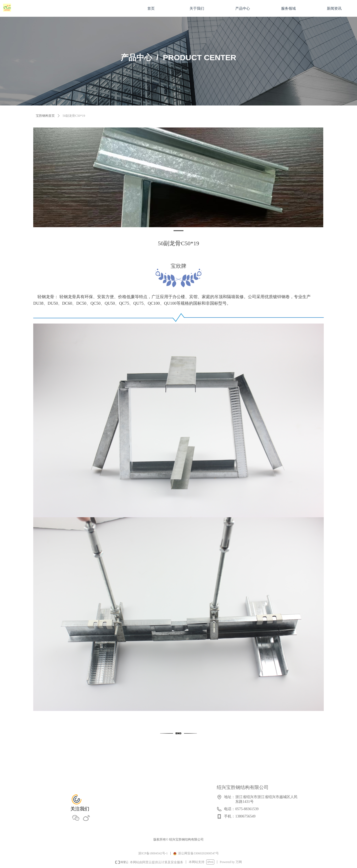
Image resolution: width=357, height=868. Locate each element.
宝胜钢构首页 (45, 116)
